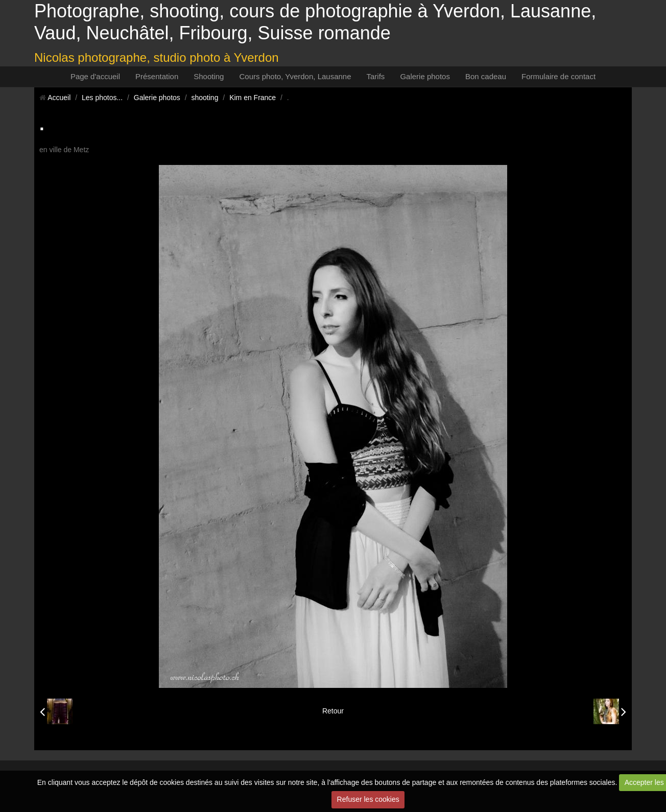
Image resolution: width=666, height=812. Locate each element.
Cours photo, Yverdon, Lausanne (295, 76)
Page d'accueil (95, 76)
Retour (333, 711)
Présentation (157, 76)
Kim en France (253, 98)
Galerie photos (425, 76)
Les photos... (102, 98)
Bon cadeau (486, 76)
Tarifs (376, 76)
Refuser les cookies (368, 799)
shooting (205, 98)
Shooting (209, 76)
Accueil (59, 98)
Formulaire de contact (558, 76)
